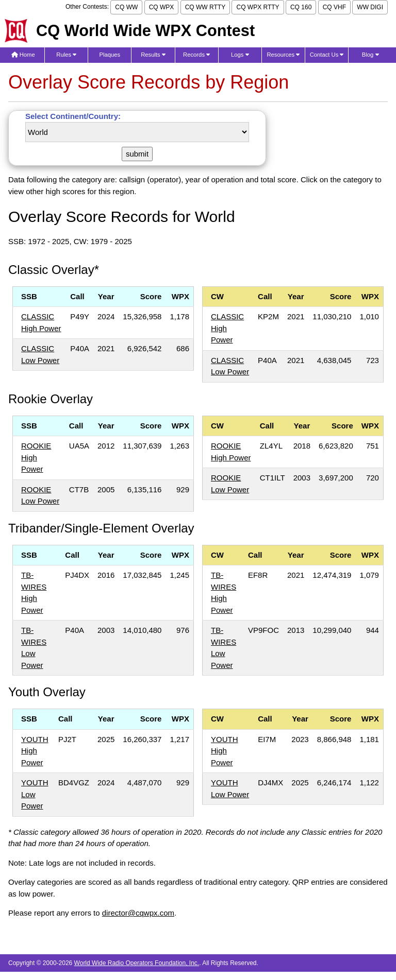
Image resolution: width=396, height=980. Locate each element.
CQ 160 (301, 7)
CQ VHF (334, 7)
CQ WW (126, 7)
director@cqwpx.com (138, 913)
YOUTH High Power (35, 751)
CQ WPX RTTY (258, 7)
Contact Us (327, 55)
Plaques (110, 55)
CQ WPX (162, 7)
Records (196, 55)
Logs (240, 55)
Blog (370, 55)
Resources (283, 55)
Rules (66, 55)
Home (23, 55)
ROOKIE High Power (36, 457)
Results (153, 55)
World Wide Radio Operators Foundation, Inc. (137, 963)
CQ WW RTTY (205, 7)
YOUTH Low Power (35, 794)
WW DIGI (370, 7)
